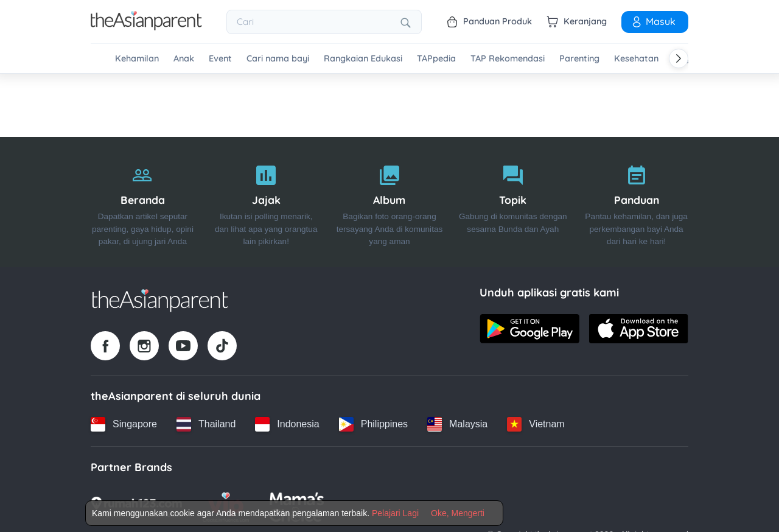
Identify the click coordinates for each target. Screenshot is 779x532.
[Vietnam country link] (536, 424)
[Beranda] (143, 202)
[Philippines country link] (373, 424)
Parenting (579, 59)
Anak (184, 59)
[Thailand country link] (206, 424)
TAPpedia (436, 59)
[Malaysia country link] (457, 424)
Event (220, 59)
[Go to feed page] (146, 27)
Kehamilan (137, 59)
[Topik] (513, 202)
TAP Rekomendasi (508, 59)
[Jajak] (266, 202)
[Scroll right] (679, 58)
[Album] (390, 202)
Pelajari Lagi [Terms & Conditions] (395, 513)
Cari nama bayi (278, 59)
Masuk (653, 21)
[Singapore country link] (124, 424)
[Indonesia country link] (287, 424)
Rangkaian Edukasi (363, 59)
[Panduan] (636, 202)
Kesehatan (636, 59)
